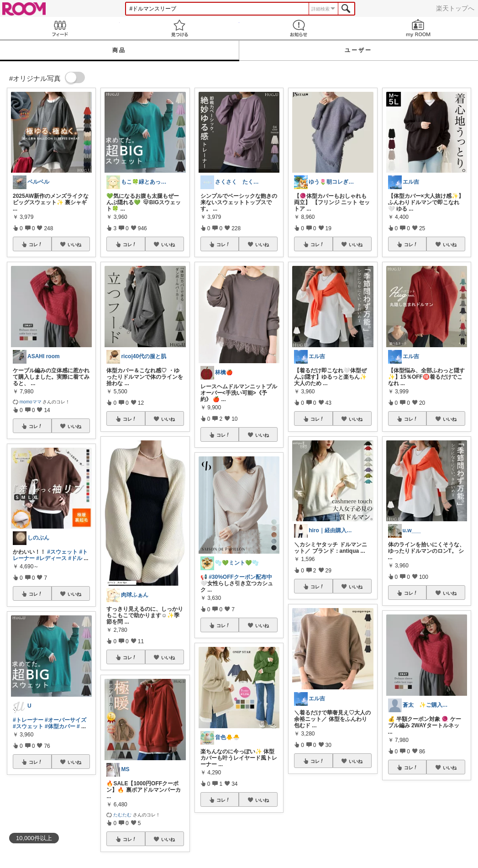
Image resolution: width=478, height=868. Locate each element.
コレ (36, 244)
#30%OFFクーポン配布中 (240, 577)
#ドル (75, 558)
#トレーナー (28, 720)
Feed (60, 28)
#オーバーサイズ (66, 720)
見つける (179, 28)
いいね (74, 244)
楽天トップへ (455, 8)
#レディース (51, 558)
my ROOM (418, 28)
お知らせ (299, 28)
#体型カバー (60, 726)
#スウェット (62, 552)
